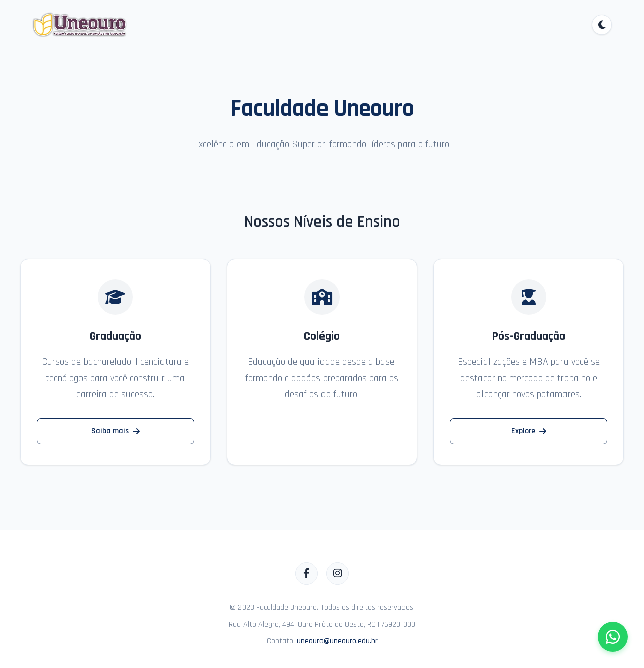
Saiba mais (115, 431)
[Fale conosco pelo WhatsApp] (613, 637)
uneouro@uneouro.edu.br (337, 641)
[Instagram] (337, 574)
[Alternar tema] (602, 25)
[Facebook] (307, 574)
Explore (529, 431)
